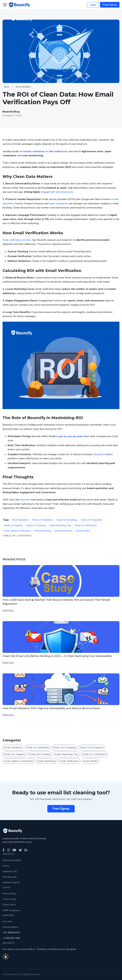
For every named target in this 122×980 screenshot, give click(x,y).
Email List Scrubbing (67, 520)
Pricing (6, 866)
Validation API (10, 871)
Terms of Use (9, 899)
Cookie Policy (9, 905)
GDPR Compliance (12, 910)
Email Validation (23, 87)
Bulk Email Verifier (12, 860)
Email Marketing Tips (61, 525)
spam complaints (59, 204)
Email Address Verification (17, 531)
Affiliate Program (11, 883)
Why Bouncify (10, 877)
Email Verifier (83, 531)
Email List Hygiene (13, 525)
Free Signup (110, 5)
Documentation (10, 927)
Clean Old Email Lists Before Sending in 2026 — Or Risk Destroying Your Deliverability (57, 656)
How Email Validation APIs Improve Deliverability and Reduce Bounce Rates (51, 708)
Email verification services (17, 240)
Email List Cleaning (36, 525)
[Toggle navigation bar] (5, 5)
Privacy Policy (9, 894)
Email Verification (64, 531)
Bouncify (25, 500)
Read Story (8, 610)
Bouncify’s (99, 454)
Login (93, 5)
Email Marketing (43, 531)
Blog (6, 87)
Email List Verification (86, 525)
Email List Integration (92, 520)
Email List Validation (42, 520)
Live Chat (7, 921)
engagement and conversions (57, 192)
